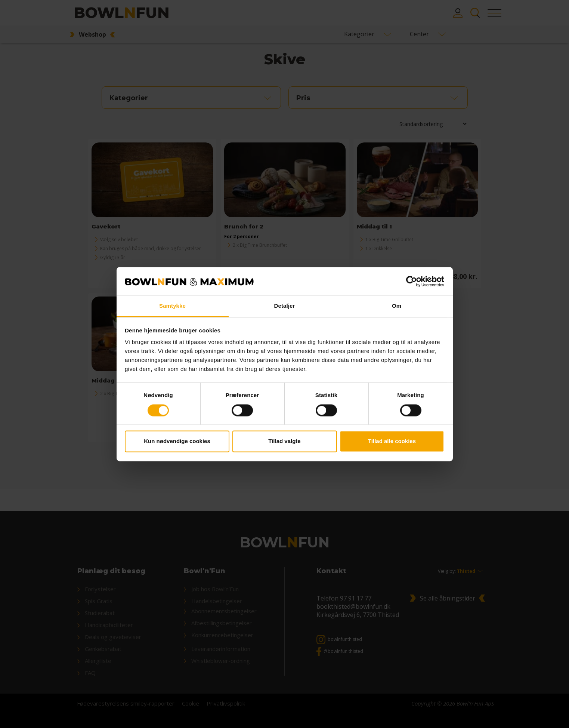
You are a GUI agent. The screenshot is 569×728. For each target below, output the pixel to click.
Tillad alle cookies (392, 441)
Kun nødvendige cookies (177, 441)
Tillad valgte (284, 441)
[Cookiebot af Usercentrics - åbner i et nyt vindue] (412, 281)
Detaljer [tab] (285, 306)
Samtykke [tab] (172, 306)
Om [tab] (397, 306)
